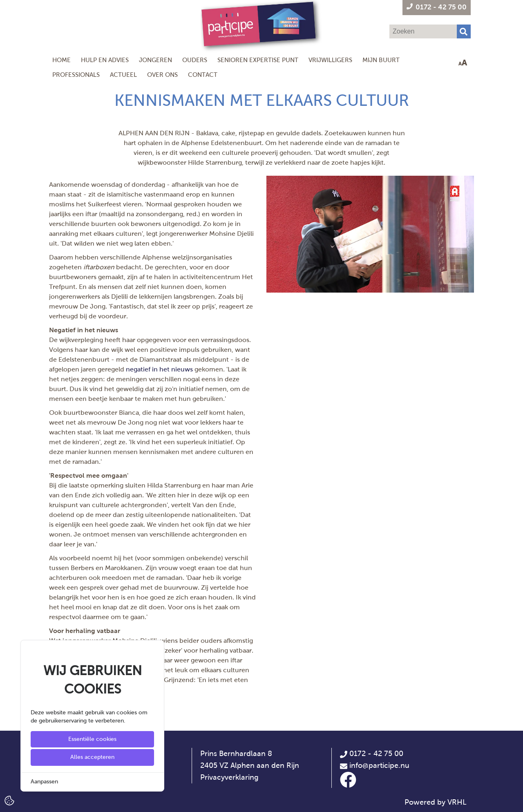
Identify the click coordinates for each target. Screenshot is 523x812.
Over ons (162, 75)
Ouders (195, 60)
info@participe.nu (379, 765)
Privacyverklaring (229, 777)
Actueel (123, 75)
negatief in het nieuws (159, 369)
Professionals (76, 75)
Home (61, 60)
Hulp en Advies (105, 60)
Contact (203, 75)
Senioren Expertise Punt (258, 60)
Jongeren (155, 60)
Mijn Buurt (381, 60)
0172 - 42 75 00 (372, 754)
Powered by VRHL (436, 802)
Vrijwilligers (330, 60)
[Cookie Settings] (9, 800)
